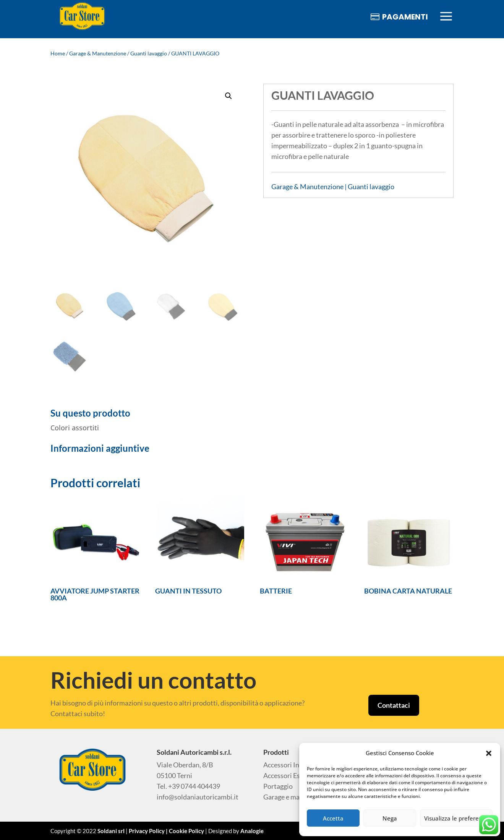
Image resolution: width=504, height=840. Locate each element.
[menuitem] (82, 17)
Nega (390, 818)
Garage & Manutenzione (98, 53)
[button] (489, 753)
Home (58, 53)
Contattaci (394, 705)
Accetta (333, 818)
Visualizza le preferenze (456, 818)
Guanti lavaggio (149, 53)
